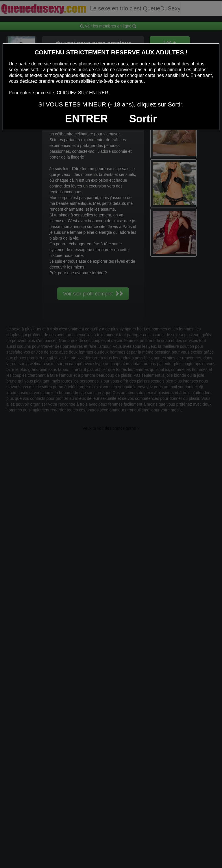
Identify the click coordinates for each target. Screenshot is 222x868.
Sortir (143, 119)
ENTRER (86, 119)
